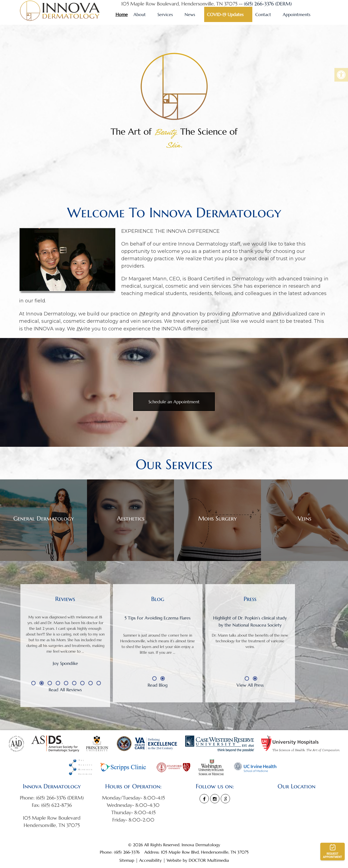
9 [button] (99, 683)
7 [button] (82, 683)
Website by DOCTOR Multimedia (198, 860)
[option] (65, 646)
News (190, 14)
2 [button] (42, 683)
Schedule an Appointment (174, 402)
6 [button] (74, 683)
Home (122, 14)
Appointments (297, 14)
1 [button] (33, 683)
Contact (263, 14)
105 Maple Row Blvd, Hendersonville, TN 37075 (205, 852)
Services (165, 14)
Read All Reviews (65, 690)
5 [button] (66, 683)
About (140, 14)
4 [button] (58, 683)
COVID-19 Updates (225, 14)
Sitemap (127, 860)
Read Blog (158, 685)
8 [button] (91, 683)
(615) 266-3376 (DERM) (268, 4)
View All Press (250, 685)
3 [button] (50, 683)
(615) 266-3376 (127, 852)
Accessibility (150, 860)
